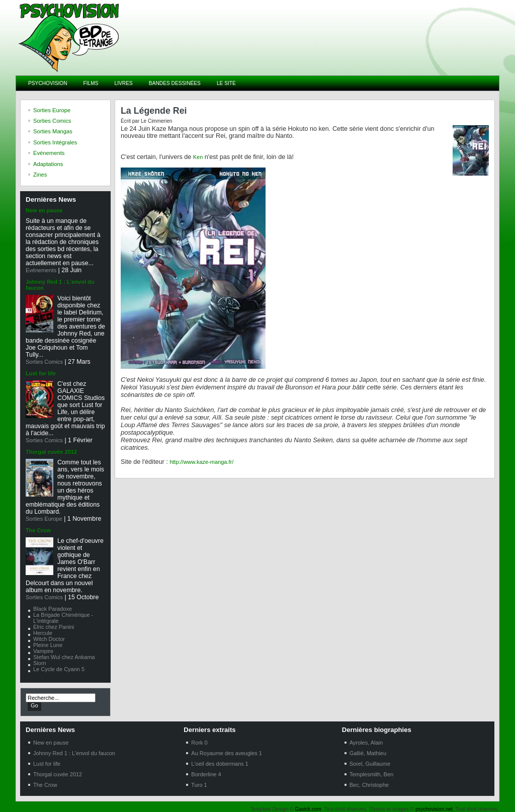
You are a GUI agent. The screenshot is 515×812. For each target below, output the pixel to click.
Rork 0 (199, 743)
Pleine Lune (48, 645)
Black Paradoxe (53, 609)
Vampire (43, 651)
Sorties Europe (44, 519)
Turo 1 (199, 785)
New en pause (44, 210)
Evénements (41, 270)
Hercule (43, 633)
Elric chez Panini (54, 627)
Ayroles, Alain (366, 743)
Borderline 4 (206, 774)
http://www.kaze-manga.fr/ (201, 462)
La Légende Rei (154, 111)
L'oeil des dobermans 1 (220, 764)
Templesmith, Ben (371, 774)
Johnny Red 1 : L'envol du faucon (74, 753)
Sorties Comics (44, 362)
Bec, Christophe (369, 785)
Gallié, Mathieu (368, 753)
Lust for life (41, 373)
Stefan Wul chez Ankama (64, 657)
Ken (198, 157)
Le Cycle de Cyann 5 (59, 669)
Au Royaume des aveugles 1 (227, 753)
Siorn (40, 663)
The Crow (38, 530)
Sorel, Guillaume (370, 764)
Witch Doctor (49, 639)
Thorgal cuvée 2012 (51, 452)
